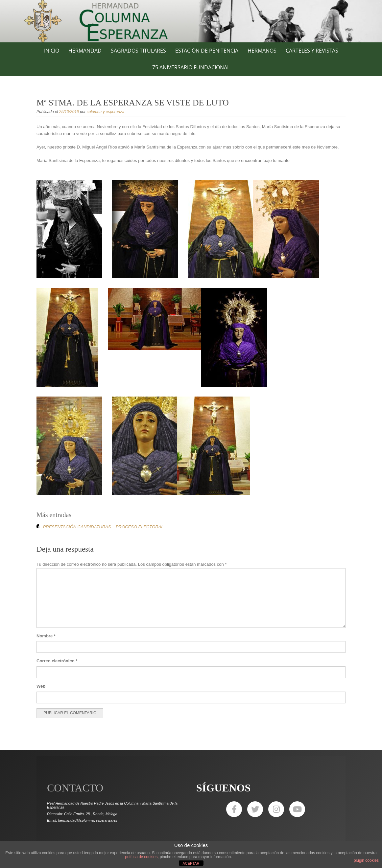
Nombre (46, 636)
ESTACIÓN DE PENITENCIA (207, 51)
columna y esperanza (106, 112)
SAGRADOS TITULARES (138, 51)
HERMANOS (262, 51)
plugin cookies (366, 860)
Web (41, 686)
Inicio (52, 51)
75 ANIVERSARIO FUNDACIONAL (191, 67)
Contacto (75, 788)
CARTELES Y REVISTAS (312, 51)
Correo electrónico (57, 661)
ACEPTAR (191, 863)
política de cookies (142, 857)
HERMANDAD (85, 51)
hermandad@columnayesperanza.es (88, 820)
